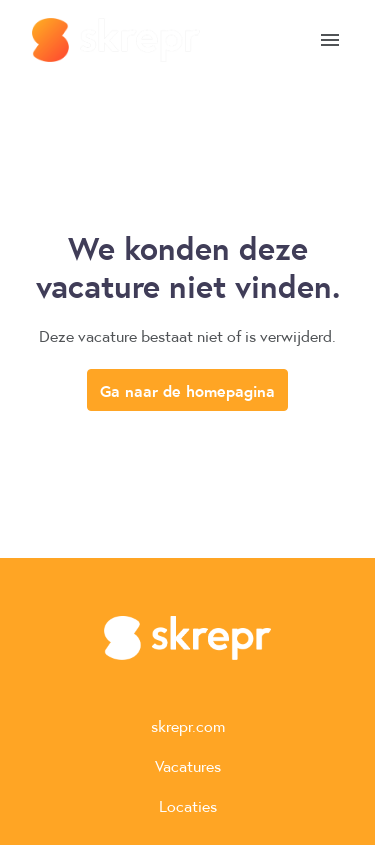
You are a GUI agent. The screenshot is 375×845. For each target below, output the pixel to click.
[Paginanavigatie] (330, 40)
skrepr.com (188, 725)
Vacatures (188, 765)
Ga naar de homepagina (187, 390)
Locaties (188, 805)
